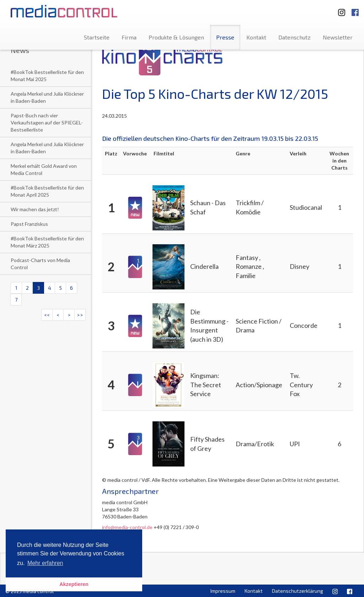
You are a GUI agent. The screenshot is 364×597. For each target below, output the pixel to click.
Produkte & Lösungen (176, 37)
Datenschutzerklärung (298, 591)
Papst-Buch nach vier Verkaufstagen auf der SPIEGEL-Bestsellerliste (47, 122)
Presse (225, 37)
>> (80, 315)
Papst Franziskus (29, 224)
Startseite (97, 37)
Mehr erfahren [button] (45, 563)
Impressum (223, 591)
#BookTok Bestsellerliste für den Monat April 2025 (47, 191)
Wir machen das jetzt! (35, 209)
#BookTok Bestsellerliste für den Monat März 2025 (47, 242)
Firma (129, 37)
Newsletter (338, 37)
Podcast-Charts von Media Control (40, 264)
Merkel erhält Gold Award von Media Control (44, 169)
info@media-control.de (127, 527)
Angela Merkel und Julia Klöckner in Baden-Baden (47, 97)
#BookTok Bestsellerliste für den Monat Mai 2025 (47, 76)
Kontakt (256, 37)
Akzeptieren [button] (74, 584)
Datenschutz (295, 37)
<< (47, 315)
